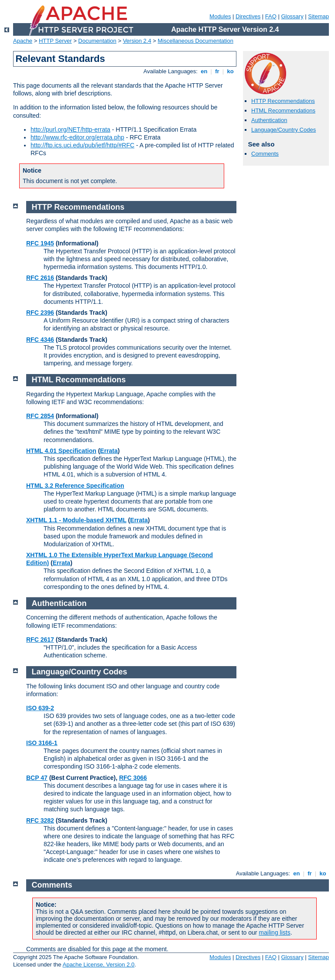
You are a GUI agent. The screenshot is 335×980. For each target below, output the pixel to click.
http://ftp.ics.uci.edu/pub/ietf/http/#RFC (82, 145)
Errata (109, 451)
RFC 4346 (40, 340)
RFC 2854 (40, 416)
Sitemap (318, 16)
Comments (265, 154)
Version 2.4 (137, 41)
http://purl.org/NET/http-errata (70, 129)
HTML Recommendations (283, 111)
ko (230, 71)
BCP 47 (37, 778)
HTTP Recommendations (283, 101)
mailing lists (274, 932)
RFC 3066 (133, 778)
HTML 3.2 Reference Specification (75, 486)
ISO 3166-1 (42, 743)
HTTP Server (55, 41)
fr (217, 71)
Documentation (97, 41)
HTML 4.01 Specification (61, 451)
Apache (23, 41)
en (204, 71)
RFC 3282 (40, 820)
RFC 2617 (40, 640)
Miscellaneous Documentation (196, 41)
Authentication (269, 120)
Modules (220, 16)
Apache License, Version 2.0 (98, 965)
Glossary (292, 16)
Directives (248, 16)
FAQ (271, 16)
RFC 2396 (40, 313)
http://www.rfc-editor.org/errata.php (77, 137)
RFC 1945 (40, 243)
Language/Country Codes (284, 130)
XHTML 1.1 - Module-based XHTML (76, 520)
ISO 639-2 (40, 708)
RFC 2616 (40, 278)
